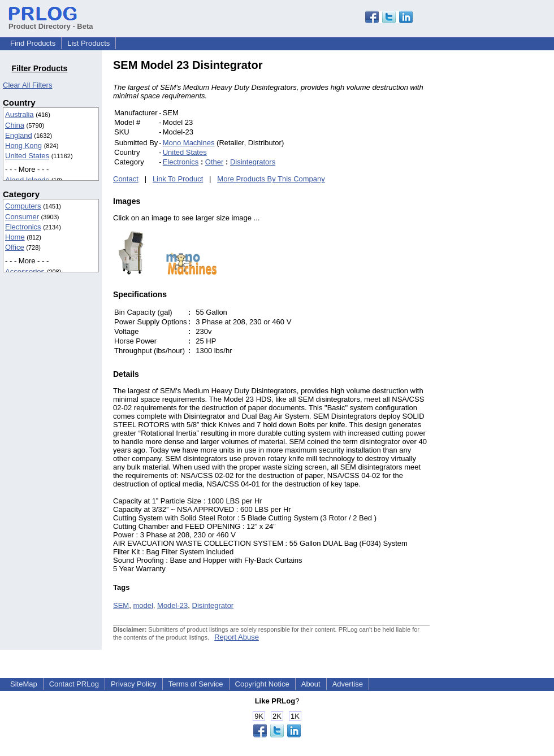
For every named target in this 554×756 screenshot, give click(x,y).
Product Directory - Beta (51, 22)
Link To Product (178, 179)
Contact (126, 179)
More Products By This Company (271, 179)
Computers (23, 206)
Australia (20, 114)
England (19, 135)
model (143, 605)
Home (15, 237)
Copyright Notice (262, 684)
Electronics (23, 227)
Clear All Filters (27, 85)
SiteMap (24, 684)
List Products (88, 43)
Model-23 (172, 605)
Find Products (33, 43)
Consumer (22, 217)
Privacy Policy (134, 684)
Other (215, 162)
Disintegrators (253, 162)
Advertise (348, 684)
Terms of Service (196, 684)
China (15, 125)
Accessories (25, 271)
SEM (121, 605)
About (311, 684)
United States (27, 156)
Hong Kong (23, 145)
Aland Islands (27, 180)
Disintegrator (213, 605)
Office (15, 247)
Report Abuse (237, 637)
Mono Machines (189, 143)
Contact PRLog (74, 684)
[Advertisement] (506, 228)
